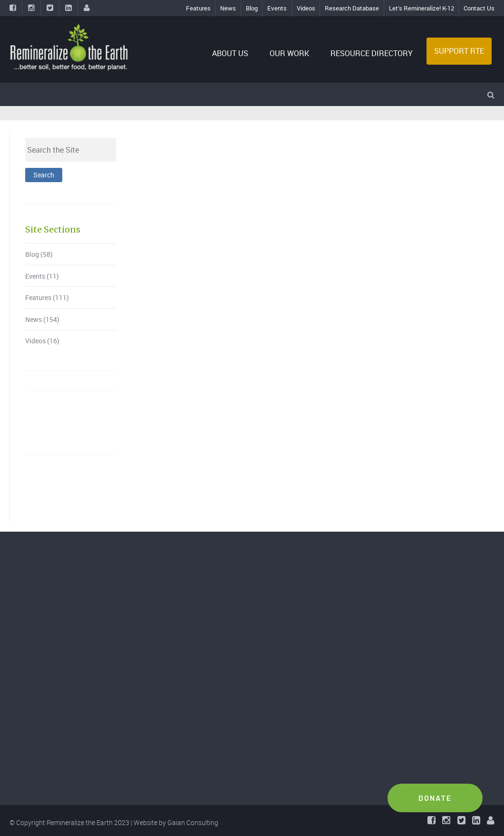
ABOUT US (230, 53)
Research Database (352, 8)
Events (277, 8)
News (228, 8)
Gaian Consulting (193, 822)
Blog (252, 8)
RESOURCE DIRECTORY (372, 53)
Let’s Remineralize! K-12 (422, 8)
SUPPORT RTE (459, 51)
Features (198, 8)
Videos (306, 8)
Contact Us (479, 8)
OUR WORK (289, 53)
